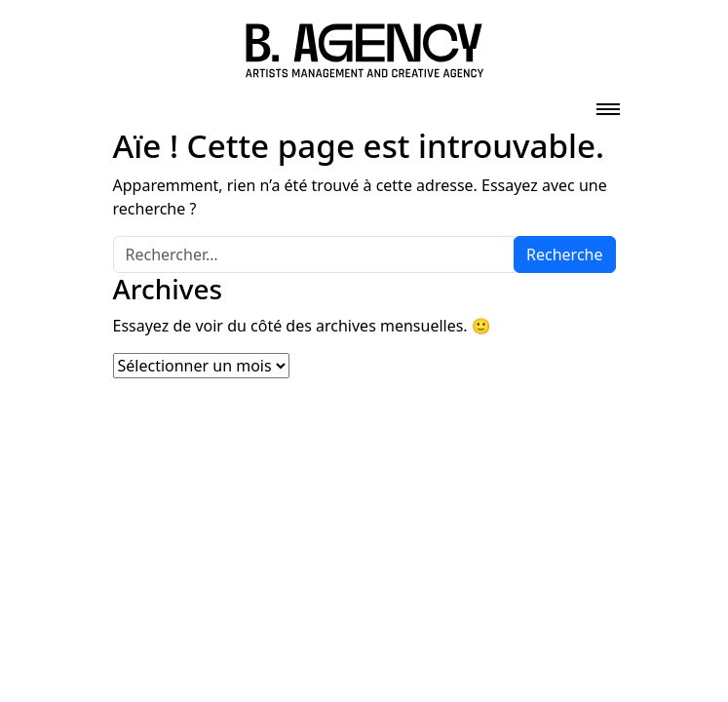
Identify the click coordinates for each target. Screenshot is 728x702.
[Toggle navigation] (608, 103)
